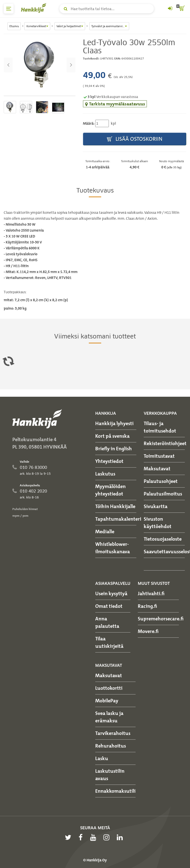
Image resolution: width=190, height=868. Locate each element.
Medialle (105, 532)
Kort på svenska (112, 436)
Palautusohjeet (161, 481)
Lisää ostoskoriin (135, 139)
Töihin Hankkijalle (115, 506)
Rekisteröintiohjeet (165, 443)
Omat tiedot (109, 606)
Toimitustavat (159, 456)
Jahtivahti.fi (151, 593)
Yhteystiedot (109, 461)
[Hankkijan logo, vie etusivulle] (35, 8)
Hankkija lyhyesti (114, 423)
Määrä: (89, 123)
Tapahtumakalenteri (118, 519)
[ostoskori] (181, 9)
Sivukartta (156, 506)
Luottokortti (109, 688)
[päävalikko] (9, 9)
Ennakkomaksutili (115, 791)
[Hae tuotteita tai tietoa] (107, 9)
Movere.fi (148, 631)
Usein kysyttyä (111, 593)
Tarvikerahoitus (113, 733)
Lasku (102, 758)
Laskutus (105, 474)
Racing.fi (147, 606)
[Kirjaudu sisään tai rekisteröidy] (170, 9)
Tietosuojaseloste (163, 539)
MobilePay (107, 701)
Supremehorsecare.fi (161, 619)
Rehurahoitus (111, 746)
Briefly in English (114, 449)
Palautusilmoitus (163, 494)
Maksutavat (157, 469)
